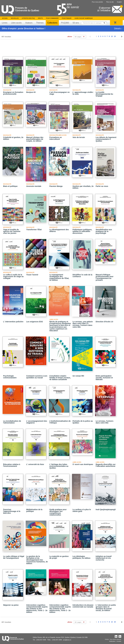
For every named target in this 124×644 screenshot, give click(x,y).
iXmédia (119, 641)
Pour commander (52, 18)
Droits (40, 18)
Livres (5, 23)
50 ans (76, 23)
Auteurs (29, 23)
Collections (52, 23)
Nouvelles (15, 18)
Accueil (5, 18)
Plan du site (110, 2)
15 (115, 36)
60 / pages (78, 37)
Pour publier (67, 18)
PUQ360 (65, 23)
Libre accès (16, 23)
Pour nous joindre (97, 2)
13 (112, 36)
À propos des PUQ (28, 18)
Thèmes (40, 23)
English (119, 2)
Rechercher (105, 23)
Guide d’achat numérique (84, 18)
